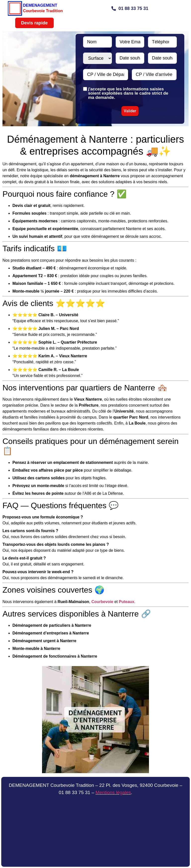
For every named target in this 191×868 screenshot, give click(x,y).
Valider (130, 111)
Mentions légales (113, 792)
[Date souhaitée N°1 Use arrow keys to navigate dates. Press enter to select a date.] (130, 58)
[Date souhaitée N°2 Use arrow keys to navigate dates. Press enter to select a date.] (162, 58)
